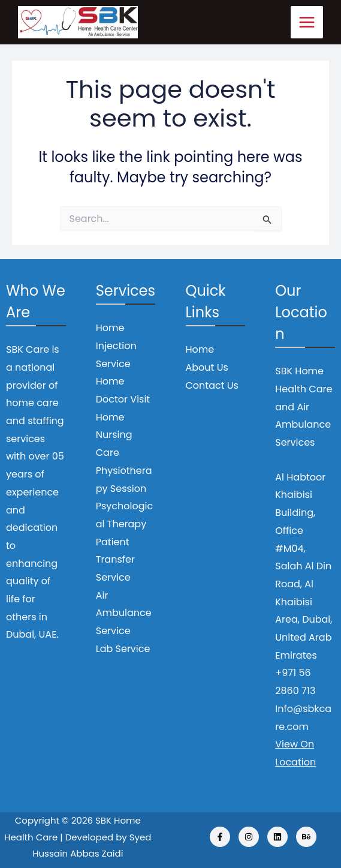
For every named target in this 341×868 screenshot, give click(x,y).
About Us (207, 367)
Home (200, 349)
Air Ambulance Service (124, 613)
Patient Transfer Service (115, 560)
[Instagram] (249, 837)
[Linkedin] (277, 837)
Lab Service (123, 649)
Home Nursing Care (114, 435)
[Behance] (306, 837)
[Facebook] (220, 837)
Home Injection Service (116, 346)
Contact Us (212, 385)
